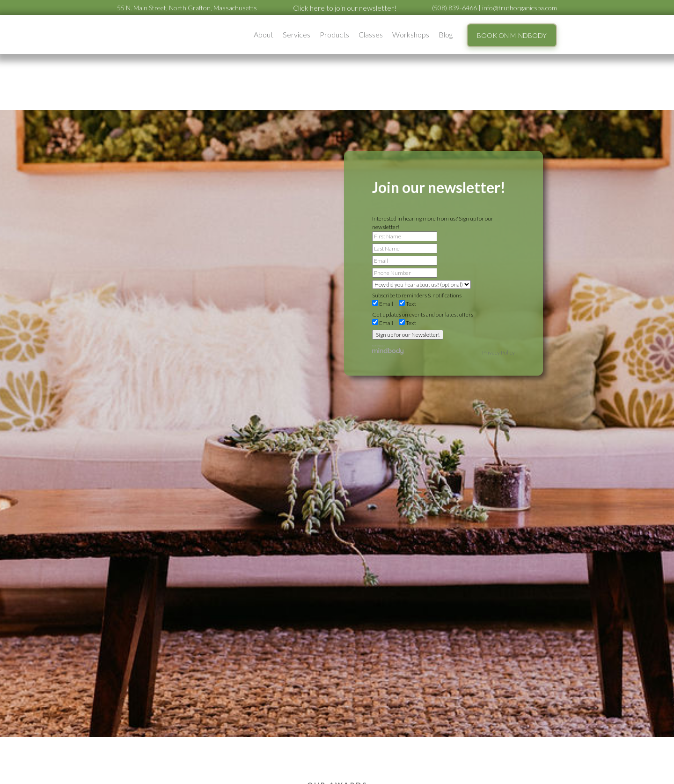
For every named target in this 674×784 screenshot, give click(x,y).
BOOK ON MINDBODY (512, 35)
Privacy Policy (498, 352)
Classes (371, 34)
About (264, 34)
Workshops (411, 34)
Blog (446, 34)
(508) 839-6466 (454, 8)
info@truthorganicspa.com (520, 8)
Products (334, 34)
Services (297, 34)
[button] (264, 34)
